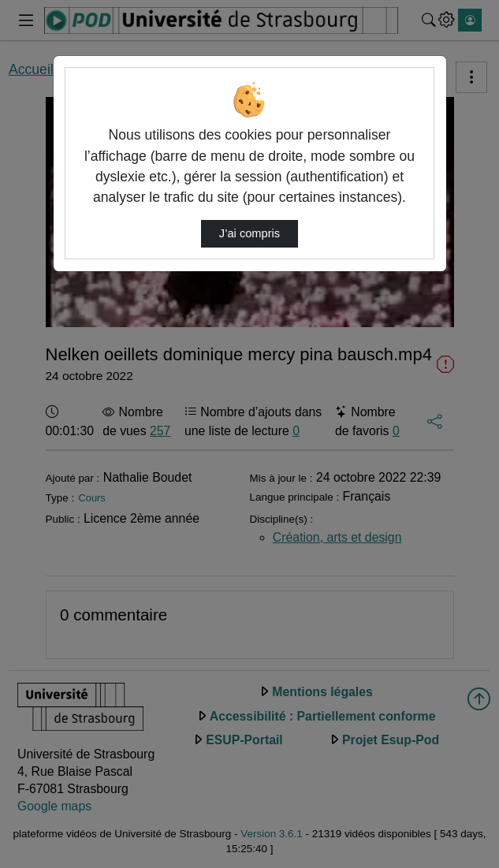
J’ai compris (249, 233)
